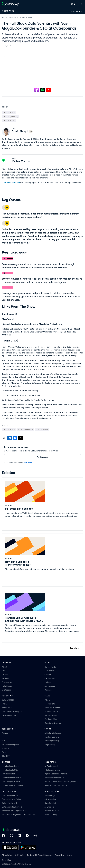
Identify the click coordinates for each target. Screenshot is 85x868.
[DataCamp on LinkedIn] (19, 836)
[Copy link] (4, 438)
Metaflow (8, 319)
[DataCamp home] (19, 830)
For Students (50, 704)
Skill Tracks (49, 671)
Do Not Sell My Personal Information (40, 855)
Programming (50, 745)
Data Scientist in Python (12, 799)
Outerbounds (9, 314)
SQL (4, 741)
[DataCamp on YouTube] (27, 836)
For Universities (51, 719)
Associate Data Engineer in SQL (15, 811)
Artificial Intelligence (10, 745)
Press (4, 671)
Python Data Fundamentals (56, 774)
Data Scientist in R (9, 803)
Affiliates (6, 678)
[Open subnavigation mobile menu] (10, 11)
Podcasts (14, 18)
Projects (48, 682)
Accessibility (59, 855)
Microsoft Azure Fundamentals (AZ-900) (61, 781)
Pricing (5, 704)
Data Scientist (50, 803)
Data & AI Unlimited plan (12, 712)
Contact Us (7, 690)
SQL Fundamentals (52, 770)
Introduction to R (9, 774)
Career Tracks (50, 667)
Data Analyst (50, 795)
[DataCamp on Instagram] (35, 836)
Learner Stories (51, 715)
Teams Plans (7, 708)
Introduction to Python (11, 766)
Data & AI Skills (8, 700)
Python (5, 733)
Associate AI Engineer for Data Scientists (19, 815)
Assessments (50, 686)
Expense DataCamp (53, 712)
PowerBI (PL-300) (52, 811)
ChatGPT (6, 756)
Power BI (6, 748)
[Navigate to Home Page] (11, 4)
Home (5, 18)
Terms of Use (6, 860)
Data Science (27, 18)
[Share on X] (20, 438)
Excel (4, 752)
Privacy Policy (7, 855)
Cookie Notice (19, 855)
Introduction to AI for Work (13, 785)
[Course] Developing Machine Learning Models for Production (32, 324)
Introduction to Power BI (12, 778)
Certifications (50, 678)
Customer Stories (9, 715)
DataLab (48, 690)
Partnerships (7, 682)
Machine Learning (52, 737)
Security (70, 855)
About (4, 667)
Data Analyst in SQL (10, 795)
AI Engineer (49, 807)
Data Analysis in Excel (11, 781)
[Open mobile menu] (82, 4)
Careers (5, 675)
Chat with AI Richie (11, 182)
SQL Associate (50, 799)
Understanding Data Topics (56, 785)
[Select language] (73, 4)
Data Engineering (52, 741)
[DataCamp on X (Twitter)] (11, 836)
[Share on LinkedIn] (10, 438)
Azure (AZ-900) (51, 815)
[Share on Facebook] (15, 438)
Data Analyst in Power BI (12, 807)
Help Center (7, 686)
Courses (48, 675)
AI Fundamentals (52, 766)
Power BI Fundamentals (54, 778)
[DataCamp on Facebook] (3, 836)
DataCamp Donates (53, 723)
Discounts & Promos (53, 708)
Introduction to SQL (10, 770)
